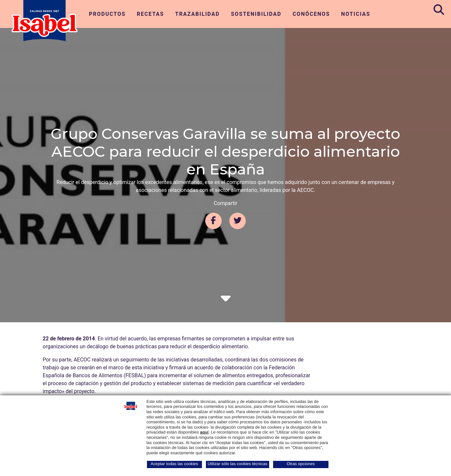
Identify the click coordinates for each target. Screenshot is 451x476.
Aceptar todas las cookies (174, 464)
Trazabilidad (197, 14)
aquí (204, 432)
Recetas (150, 14)
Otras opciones (301, 464)
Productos (107, 14)
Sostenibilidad (256, 14)
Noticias (356, 14)
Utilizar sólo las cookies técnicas (237, 464)
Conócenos (311, 14)
